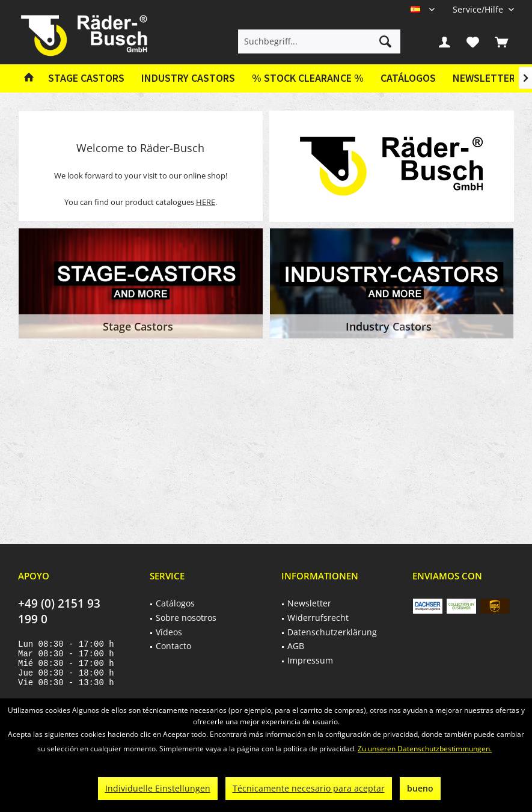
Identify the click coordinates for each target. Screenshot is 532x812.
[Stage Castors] (86, 78)
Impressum (310, 660)
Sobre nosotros (186, 618)
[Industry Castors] (188, 78)
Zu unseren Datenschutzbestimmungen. (425, 749)
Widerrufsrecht (318, 618)
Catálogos (408, 78)
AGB (296, 646)
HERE (206, 202)
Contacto (173, 646)
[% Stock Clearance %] (308, 78)
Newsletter (484, 78)
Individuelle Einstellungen (158, 788)
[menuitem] (479, 9)
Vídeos (169, 632)
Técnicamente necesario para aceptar (309, 788)
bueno (420, 788)
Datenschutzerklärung (332, 632)
